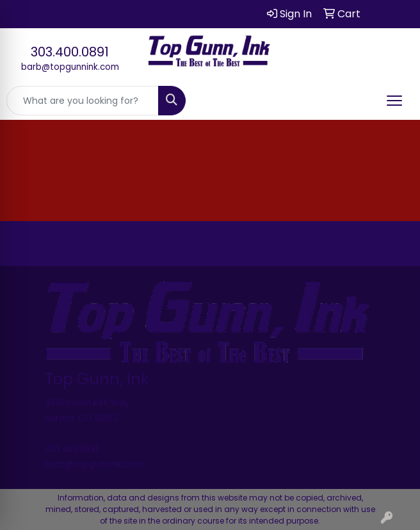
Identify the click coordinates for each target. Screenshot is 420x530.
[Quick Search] (83, 101)
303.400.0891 (70, 52)
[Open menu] (394, 101)
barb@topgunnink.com (70, 67)
